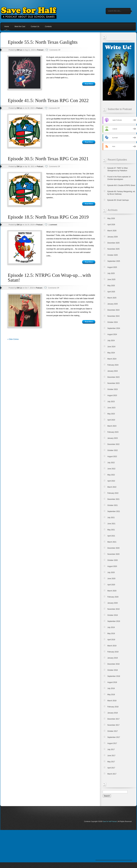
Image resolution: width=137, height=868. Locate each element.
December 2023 (113, 377)
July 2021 (111, 518)
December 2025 (113, 243)
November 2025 (113, 249)
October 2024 (113, 322)
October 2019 (113, 615)
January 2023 (113, 438)
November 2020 (113, 554)
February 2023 (113, 432)
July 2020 (111, 572)
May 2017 (111, 762)
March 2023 (112, 426)
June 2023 (111, 408)
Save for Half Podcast (110, 822)
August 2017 (112, 743)
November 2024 (113, 316)
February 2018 (113, 707)
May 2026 (111, 218)
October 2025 (113, 255)
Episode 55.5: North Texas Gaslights (43, 42)
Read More (89, 84)
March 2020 (112, 591)
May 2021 (111, 530)
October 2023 (113, 389)
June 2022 (111, 469)
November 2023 (113, 383)
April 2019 (111, 640)
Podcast (40, 50)
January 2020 (113, 603)
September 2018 (114, 676)
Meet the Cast (20, 27)
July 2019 (111, 627)
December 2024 (113, 310)
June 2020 (111, 579)
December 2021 (113, 499)
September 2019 (114, 621)
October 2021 (113, 505)
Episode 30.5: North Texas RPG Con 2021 (48, 159)
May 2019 (111, 634)
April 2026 (111, 225)
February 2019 (113, 652)
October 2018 (113, 670)
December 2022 (113, 444)
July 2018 (111, 688)
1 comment (53, 225)
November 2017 (113, 725)
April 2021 (111, 536)
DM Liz (19, 50)
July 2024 (111, 341)
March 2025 (112, 298)
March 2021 (112, 542)
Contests (48, 27)
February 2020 (113, 597)
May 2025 (111, 286)
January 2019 (113, 658)
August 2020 (112, 566)
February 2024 (113, 365)
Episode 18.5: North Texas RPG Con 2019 (48, 217)
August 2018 (112, 682)
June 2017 (111, 756)
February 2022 (113, 493)
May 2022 (111, 475)
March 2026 (112, 231)
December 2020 (113, 548)
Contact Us (35, 27)
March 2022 (112, 487)
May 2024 (111, 353)
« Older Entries (13, 339)
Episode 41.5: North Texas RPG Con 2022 (48, 100)
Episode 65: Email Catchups (118, 200)
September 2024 (114, 328)
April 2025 (111, 292)
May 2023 (111, 414)
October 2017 (113, 731)
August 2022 (112, 456)
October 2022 (113, 450)
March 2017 (112, 774)
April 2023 (111, 420)
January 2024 (113, 371)
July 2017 (111, 749)
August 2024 (112, 334)
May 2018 (111, 695)
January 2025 (113, 304)
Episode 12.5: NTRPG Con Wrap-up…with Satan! (49, 278)
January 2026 (113, 237)
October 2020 (113, 560)
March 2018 (112, 701)
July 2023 (111, 402)
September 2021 (114, 511)
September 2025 (114, 261)
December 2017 (113, 719)
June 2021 (111, 524)
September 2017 (114, 737)
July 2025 (111, 273)
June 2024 (111, 347)
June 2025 (111, 279)
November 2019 (113, 609)
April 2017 (111, 768)
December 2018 (113, 664)
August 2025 (112, 267)
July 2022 (111, 463)
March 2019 (112, 646)
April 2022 (111, 481)
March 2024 (112, 359)
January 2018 (113, 713)
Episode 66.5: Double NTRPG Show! (121, 185)
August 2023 (112, 395)
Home (7, 27)
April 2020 (111, 585)
